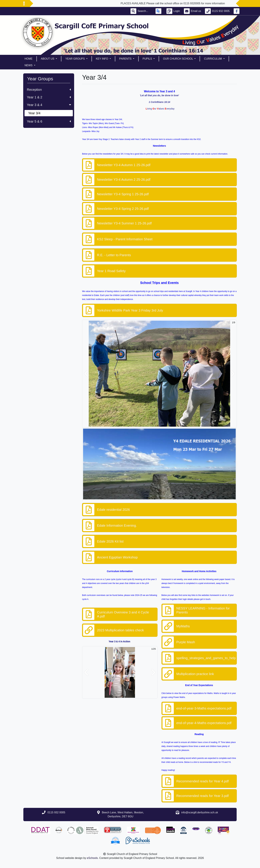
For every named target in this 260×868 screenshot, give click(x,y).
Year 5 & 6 (49, 121)
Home (29, 59)
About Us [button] (48, 59)
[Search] (145, 11)
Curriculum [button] (213, 59)
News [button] (29, 65)
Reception (49, 90)
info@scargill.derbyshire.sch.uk (200, 812)
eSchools (92, 858)
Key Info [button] (102, 59)
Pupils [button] (148, 59)
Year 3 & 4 (49, 105)
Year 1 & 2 (49, 97)
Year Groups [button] (75, 59)
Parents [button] (126, 59)
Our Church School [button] (178, 59)
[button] (86, 374)
